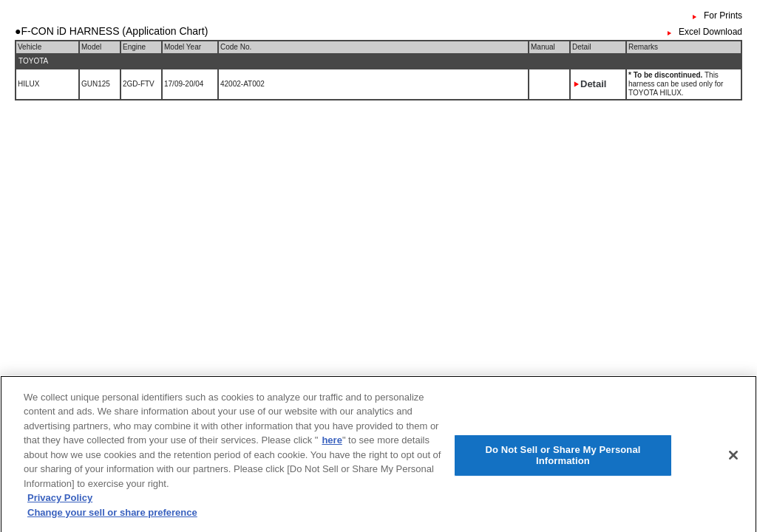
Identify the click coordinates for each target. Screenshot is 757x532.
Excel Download (710, 32)
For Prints (723, 16)
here (332, 444)
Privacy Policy (60, 502)
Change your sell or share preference (112, 516)
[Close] (733, 458)
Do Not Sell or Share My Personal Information (563, 458)
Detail (593, 84)
